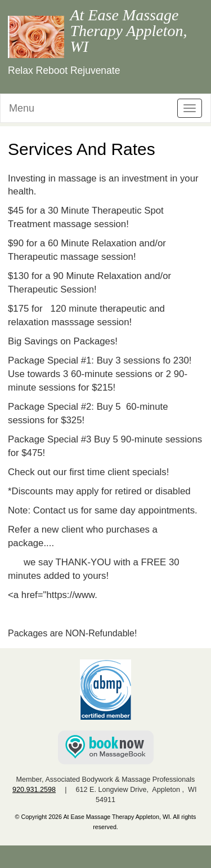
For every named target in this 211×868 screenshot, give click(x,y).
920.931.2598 (34, 790)
